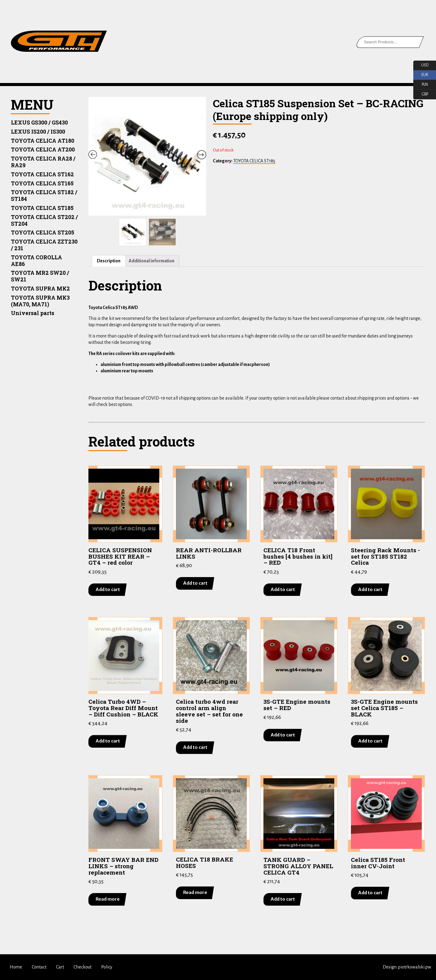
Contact (39, 967)
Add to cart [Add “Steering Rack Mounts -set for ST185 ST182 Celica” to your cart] (370, 590)
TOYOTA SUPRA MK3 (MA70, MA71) (40, 301)
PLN (421, 85)
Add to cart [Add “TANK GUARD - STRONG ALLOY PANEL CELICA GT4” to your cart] (283, 899)
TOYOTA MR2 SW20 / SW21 (40, 276)
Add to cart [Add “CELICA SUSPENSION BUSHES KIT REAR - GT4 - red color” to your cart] (108, 590)
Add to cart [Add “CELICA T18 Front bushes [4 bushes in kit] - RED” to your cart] (283, 590)
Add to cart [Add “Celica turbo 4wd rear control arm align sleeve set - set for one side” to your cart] (195, 748)
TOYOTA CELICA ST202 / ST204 (44, 220)
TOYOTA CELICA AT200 (43, 149)
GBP (421, 95)
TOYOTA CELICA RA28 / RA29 (43, 162)
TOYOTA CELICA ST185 (42, 208)
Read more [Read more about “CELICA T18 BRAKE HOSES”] (195, 893)
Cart (60, 967)
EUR (421, 75)
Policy (107, 967)
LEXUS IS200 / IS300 (38, 132)
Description (109, 261)
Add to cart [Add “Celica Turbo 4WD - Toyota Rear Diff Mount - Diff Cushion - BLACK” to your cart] (108, 741)
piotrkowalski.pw (415, 967)
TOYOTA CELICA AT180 (43, 141)
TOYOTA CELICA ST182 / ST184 (44, 196)
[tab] (109, 261)
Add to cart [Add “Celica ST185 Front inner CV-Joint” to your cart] (370, 893)
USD (421, 65)
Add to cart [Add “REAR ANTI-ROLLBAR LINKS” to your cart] (195, 583)
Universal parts (33, 313)
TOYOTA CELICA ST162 (42, 174)
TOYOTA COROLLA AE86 (36, 261)
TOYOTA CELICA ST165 (42, 183)
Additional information (152, 261)
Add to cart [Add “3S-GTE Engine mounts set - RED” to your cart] (283, 735)
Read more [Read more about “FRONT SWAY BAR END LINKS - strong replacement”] (108, 899)
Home (16, 967)
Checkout (83, 967)
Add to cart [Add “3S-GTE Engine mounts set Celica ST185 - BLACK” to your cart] (370, 741)
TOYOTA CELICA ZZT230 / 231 (44, 245)
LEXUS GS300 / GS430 (39, 123)
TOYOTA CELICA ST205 (43, 233)
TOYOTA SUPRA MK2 (40, 289)
